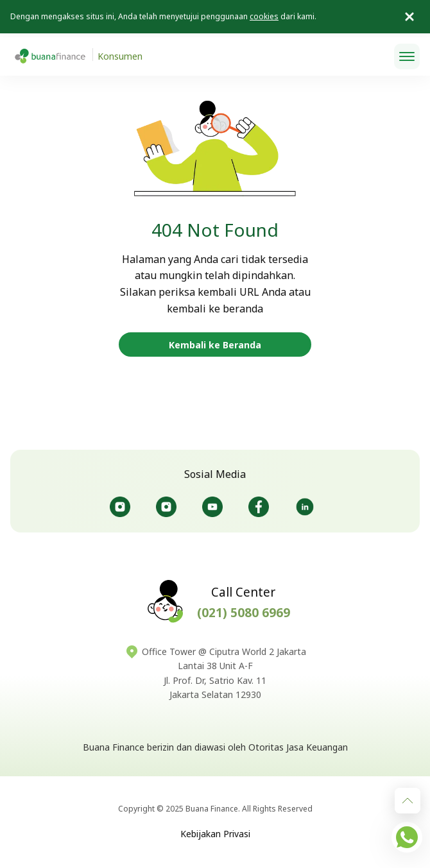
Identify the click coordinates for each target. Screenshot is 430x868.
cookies (264, 16)
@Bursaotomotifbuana (166, 507)
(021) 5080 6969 (244, 613)
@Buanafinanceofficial (212, 507)
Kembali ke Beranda (215, 345)
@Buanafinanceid (120, 507)
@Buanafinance (305, 507)
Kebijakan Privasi (215, 834)
